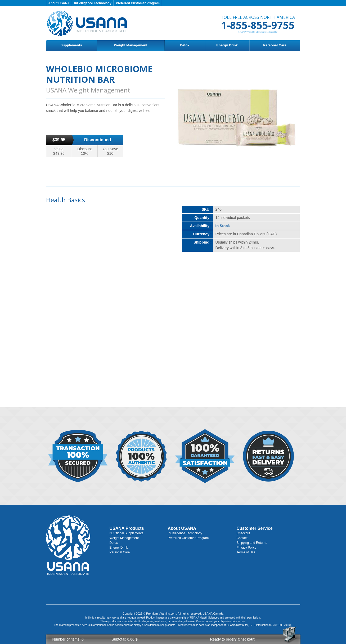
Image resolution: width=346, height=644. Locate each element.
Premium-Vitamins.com (161, 614)
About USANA (59, 3)
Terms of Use (246, 552)
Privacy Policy (247, 548)
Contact (242, 538)
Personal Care (275, 45)
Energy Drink (227, 45)
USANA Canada (213, 614)
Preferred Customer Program (138, 3)
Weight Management (131, 45)
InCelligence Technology (93, 3)
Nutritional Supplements (126, 533)
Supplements (71, 45)
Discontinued (98, 140)
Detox (185, 45)
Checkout (243, 533)
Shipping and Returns (252, 543)
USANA (231, 625)
